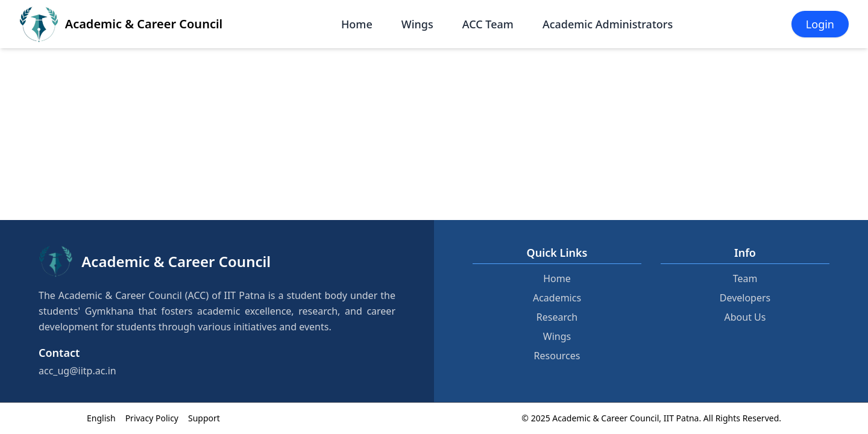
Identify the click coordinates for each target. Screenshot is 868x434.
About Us (745, 317)
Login (820, 24)
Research (557, 317)
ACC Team (488, 24)
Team (745, 278)
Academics (557, 298)
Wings (417, 24)
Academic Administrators (608, 24)
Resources (557, 356)
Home (357, 24)
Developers (745, 298)
